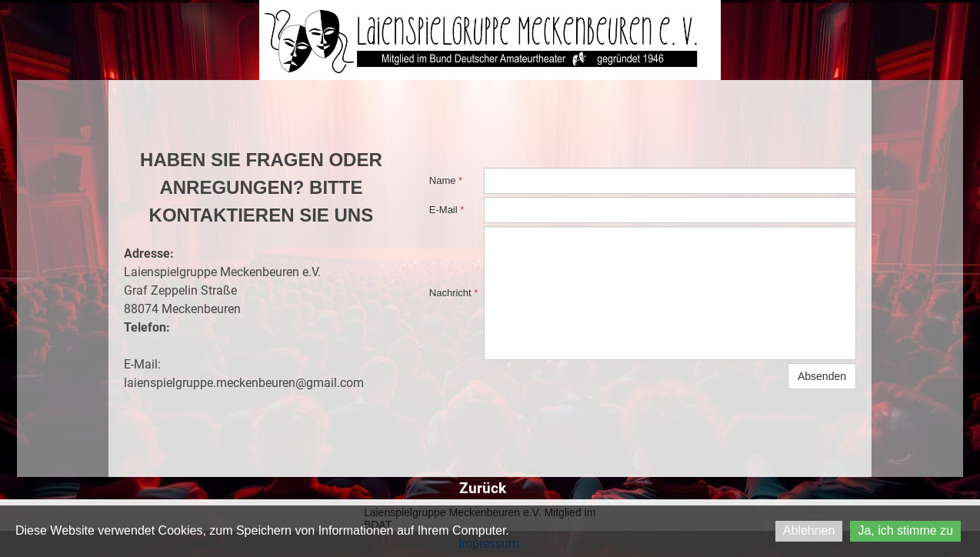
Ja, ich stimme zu (905, 530)
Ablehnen (809, 530)
